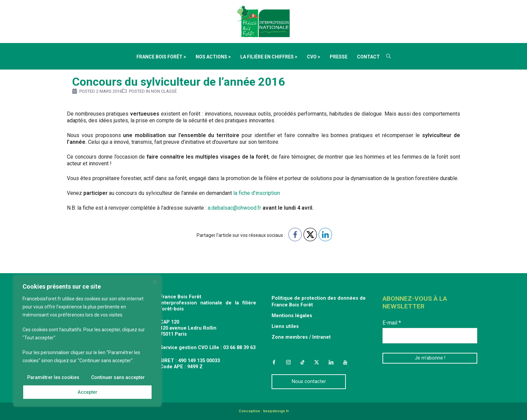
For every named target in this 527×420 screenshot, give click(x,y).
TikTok (302, 362)
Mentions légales (292, 316)
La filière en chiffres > (269, 57)
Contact (368, 57)
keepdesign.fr (276, 411)
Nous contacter (309, 382)
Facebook (274, 362)
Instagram (288, 362)
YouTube (345, 362)
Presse (339, 57)
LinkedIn (331, 362)
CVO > (314, 57)
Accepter (88, 392)
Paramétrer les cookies (53, 377)
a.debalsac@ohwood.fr (235, 208)
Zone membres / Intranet (301, 337)
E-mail (392, 323)
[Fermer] (155, 282)
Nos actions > (213, 57)
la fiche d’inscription (257, 193)
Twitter (317, 362)
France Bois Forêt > (161, 57)
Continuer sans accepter (118, 377)
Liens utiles (285, 326)
